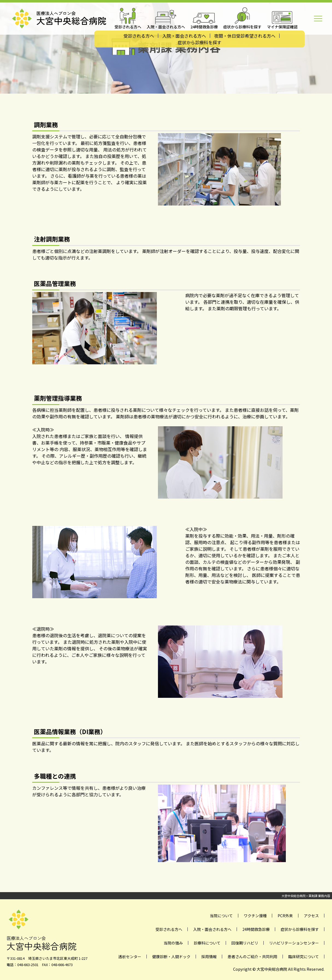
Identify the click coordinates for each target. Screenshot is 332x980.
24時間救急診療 (256, 929)
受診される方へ (139, 36)
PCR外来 (285, 916)
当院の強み (173, 943)
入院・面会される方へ (184, 36)
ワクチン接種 (255, 916)
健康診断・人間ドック (171, 957)
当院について (221, 916)
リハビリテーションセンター (294, 943)
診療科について (207, 943)
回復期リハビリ (245, 943)
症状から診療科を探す (199, 42)
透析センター (130, 957)
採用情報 (209, 957)
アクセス (311, 916)
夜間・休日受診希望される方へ (245, 36)
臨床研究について (304, 957)
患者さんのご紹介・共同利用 (252, 957)
